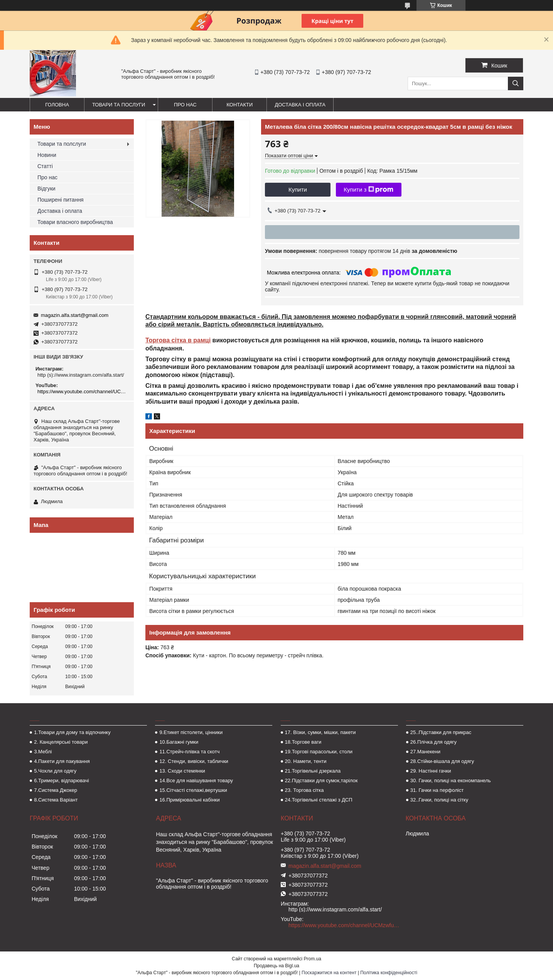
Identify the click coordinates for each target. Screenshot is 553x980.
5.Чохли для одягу (55, 771)
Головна (57, 105)
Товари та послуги (119, 105)
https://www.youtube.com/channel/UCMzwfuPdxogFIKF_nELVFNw (83, 391)
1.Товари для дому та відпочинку (72, 732)
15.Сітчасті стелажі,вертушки (193, 790)
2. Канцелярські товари (61, 742)
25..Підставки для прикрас (441, 732)
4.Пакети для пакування (62, 761)
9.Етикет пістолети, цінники (191, 732)
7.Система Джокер (56, 790)
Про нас (185, 105)
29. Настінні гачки (431, 771)
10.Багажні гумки (179, 742)
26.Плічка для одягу (433, 742)
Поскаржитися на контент (329, 973)
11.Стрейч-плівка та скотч (189, 752)
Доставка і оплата (300, 105)
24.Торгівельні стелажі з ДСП (319, 800)
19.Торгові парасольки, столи (319, 752)
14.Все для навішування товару (196, 780)
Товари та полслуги (62, 144)
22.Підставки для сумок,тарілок (321, 780)
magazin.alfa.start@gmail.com (75, 315)
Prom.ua (313, 959)
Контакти (239, 105)
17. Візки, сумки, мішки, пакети (320, 732)
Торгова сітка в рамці (178, 340)
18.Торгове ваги (303, 742)
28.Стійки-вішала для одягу (442, 761)
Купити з (368, 190)
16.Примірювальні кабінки (189, 800)
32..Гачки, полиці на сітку (439, 800)
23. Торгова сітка (304, 790)
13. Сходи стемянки (182, 771)
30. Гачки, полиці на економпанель (451, 780)
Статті (45, 166)
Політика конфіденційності (389, 973)
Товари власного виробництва (75, 222)
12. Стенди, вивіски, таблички (194, 761)
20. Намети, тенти (306, 761)
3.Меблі (43, 752)
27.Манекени (425, 752)
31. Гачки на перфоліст (437, 790)
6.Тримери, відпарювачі (61, 780)
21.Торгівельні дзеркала (313, 771)
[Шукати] (516, 83)
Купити (298, 189)
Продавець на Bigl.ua (276, 966)
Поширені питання (61, 200)
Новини (47, 155)
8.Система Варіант (56, 800)
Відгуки (46, 189)
